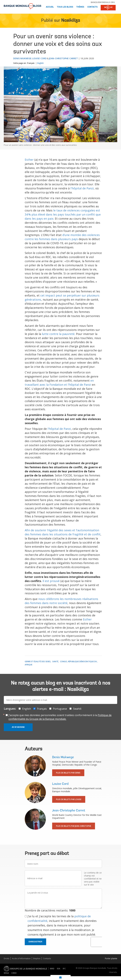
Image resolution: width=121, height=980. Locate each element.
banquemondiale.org (103, 2)
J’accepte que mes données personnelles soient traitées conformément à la (60, 717)
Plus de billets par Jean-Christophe (74, 826)
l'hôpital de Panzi (82, 188)
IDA (59, 969)
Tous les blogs (65, 7)
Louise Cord (39, 58)
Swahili (77, 709)
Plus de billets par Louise (69, 799)
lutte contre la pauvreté (58, 334)
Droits (7, 958)
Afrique (29, 665)
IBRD (52, 969)
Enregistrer (36, 942)
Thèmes (80, 7)
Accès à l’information (21, 958)
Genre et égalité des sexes (38, 661)
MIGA (6, 973)
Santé (55, 661)
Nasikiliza (71, 21)
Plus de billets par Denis (68, 773)
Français (31, 63)
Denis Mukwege (22, 58)
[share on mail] (60, 977)
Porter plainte (111, 958)
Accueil (50, 7)
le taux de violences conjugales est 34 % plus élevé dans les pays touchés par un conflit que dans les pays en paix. (63, 214)
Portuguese (60, 709)
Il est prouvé (51, 581)
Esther (29, 160)
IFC (64, 969)
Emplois (37, 958)
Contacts (92, 7)
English (40, 63)
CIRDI (14, 973)
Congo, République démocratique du (79, 661)
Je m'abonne (18, 727)
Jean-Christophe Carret (63, 58)
